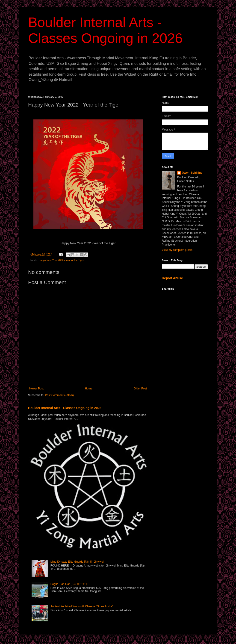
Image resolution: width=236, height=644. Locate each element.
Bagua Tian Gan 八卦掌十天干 (69, 584)
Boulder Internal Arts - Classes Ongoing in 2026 (65, 408)
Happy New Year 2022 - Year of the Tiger (61, 260)
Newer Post (36, 389)
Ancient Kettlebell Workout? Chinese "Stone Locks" (82, 606)
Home (89, 389)
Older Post (140, 389)
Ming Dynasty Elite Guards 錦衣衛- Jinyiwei (77, 562)
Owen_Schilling (192, 173)
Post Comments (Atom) (59, 395)
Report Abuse (172, 278)
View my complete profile (177, 250)
